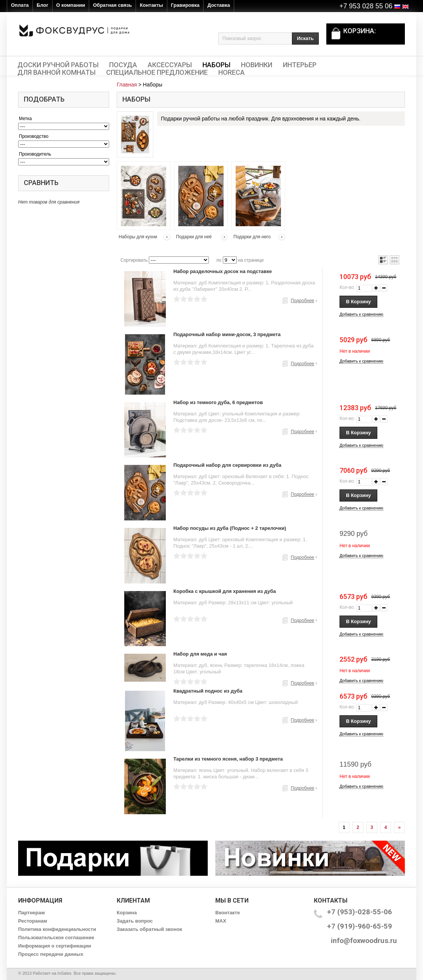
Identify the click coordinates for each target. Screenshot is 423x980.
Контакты (151, 5)
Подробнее (303, 301)
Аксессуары (170, 65)
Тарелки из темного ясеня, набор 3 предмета (228, 759)
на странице (251, 260)
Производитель (35, 154)
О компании (71, 5)
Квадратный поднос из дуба (208, 691)
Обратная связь (112, 5)
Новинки (257, 65)
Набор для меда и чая (200, 654)
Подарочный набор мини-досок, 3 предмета (227, 334)
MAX (221, 921)
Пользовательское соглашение (56, 938)
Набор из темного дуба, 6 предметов (218, 402)
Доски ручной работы (58, 65)
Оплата (20, 5)
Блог (42, 5)
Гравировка (185, 5)
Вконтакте (228, 913)
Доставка (219, 5)
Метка (25, 119)
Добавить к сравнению (361, 314)
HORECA (232, 73)
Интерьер (300, 65)
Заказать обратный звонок (149, 929)
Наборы (216, 65)
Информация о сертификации (55, 946)
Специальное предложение (157, 73)
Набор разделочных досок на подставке (223, 271)
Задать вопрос (135, 921)
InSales (64, 973)
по (219, 260)
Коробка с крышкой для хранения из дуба (225, 591)
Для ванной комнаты (56, 73)
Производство (34, 136)
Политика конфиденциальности (57, 929)
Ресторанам (33, 921)
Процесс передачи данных (51, 954)
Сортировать (134, 260)
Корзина (127, 913)
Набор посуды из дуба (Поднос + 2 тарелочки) (230, 528)
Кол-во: (347, 287)
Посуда (123, 65)
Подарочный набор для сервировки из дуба (227, 465)
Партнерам (32, 913)
